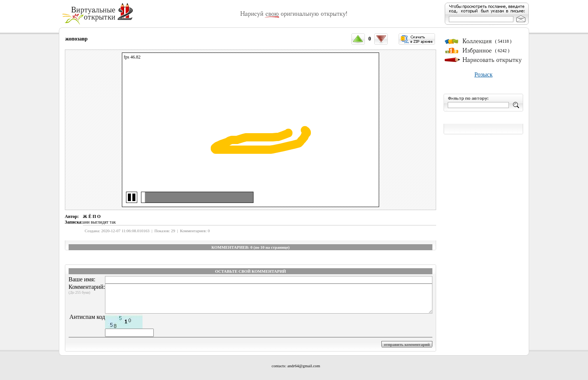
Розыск (483, 74)
